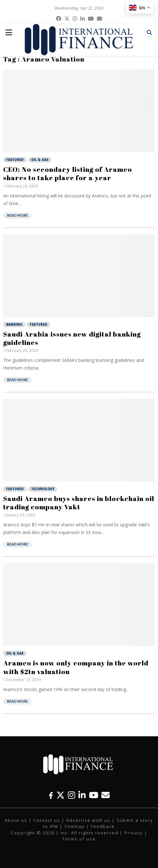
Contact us (47, 820)
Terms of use (79, 839)
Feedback (103, 826)
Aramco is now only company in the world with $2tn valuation (76, 667)
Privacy (134, 833)
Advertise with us (88, 820)
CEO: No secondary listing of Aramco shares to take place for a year (68, 173)
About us (16, 820)
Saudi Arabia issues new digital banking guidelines (72, 338)
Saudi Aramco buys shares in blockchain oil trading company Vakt (79, 503)
